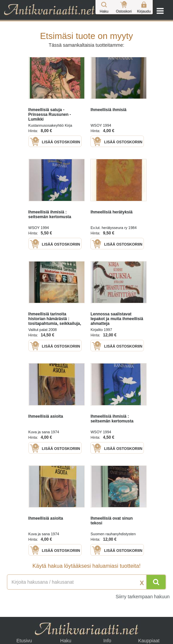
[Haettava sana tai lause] (86, 582)
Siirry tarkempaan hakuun (143, 597)
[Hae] (156, 582)
